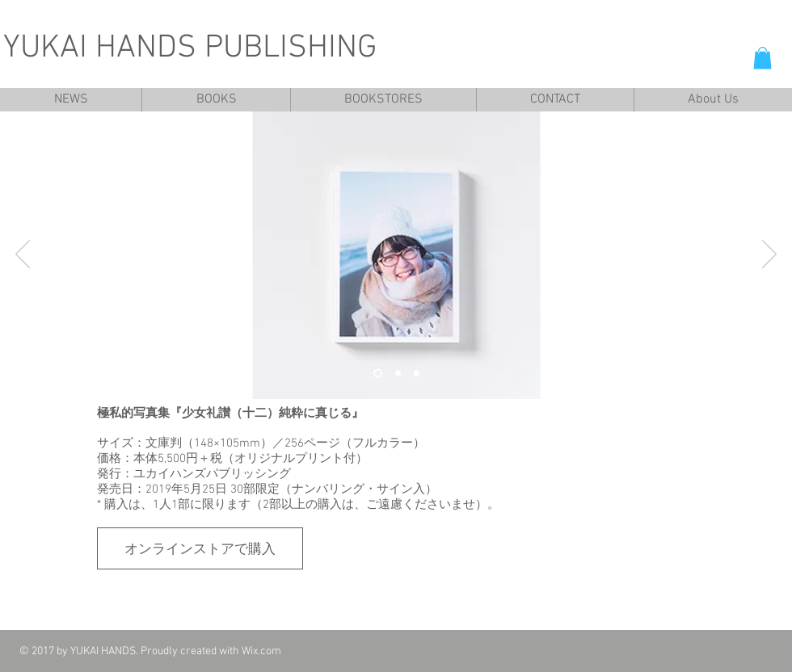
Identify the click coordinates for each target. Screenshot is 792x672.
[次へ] (769, 255)
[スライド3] (417, 374)
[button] (763, 58)
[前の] (23, 255)
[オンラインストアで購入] (200, 548)
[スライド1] (378, 374)
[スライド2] (398, 374)
